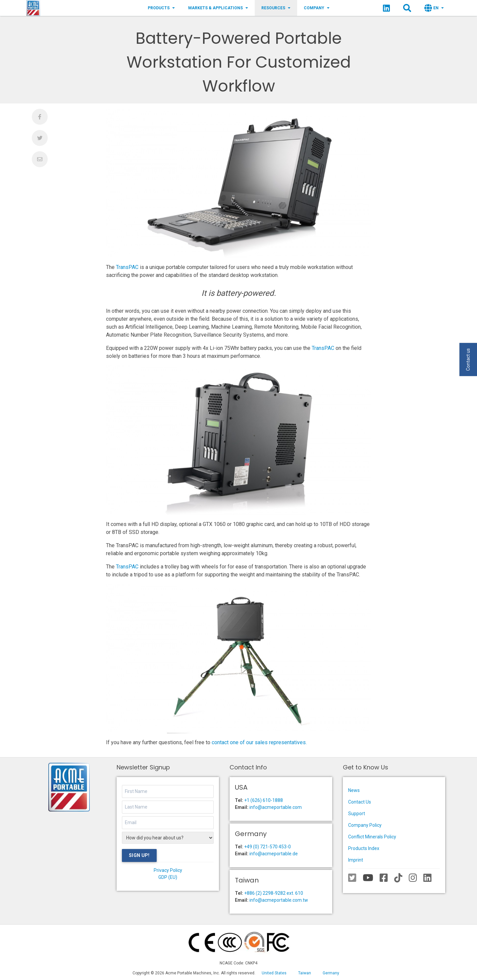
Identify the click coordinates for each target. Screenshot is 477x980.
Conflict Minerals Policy (372, 837)
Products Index (364, 848)
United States (274, 973)
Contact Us (360, 802)
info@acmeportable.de (274, 854)
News (354, 790)
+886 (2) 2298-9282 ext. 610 (274, 893)
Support (357, 814)
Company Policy (365, 825)
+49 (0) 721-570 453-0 (267, 847)
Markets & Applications (218, 8)
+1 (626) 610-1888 (264, 800)
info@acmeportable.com (276, 807)
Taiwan (305, 973)
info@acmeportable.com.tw (279, 900)
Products (161, 8)
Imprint (356, 860)
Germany (331, 973)
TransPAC (127, 267)
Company (317, 8)
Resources (276, 8)
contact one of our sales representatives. (259, 742)
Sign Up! (139, 855)
